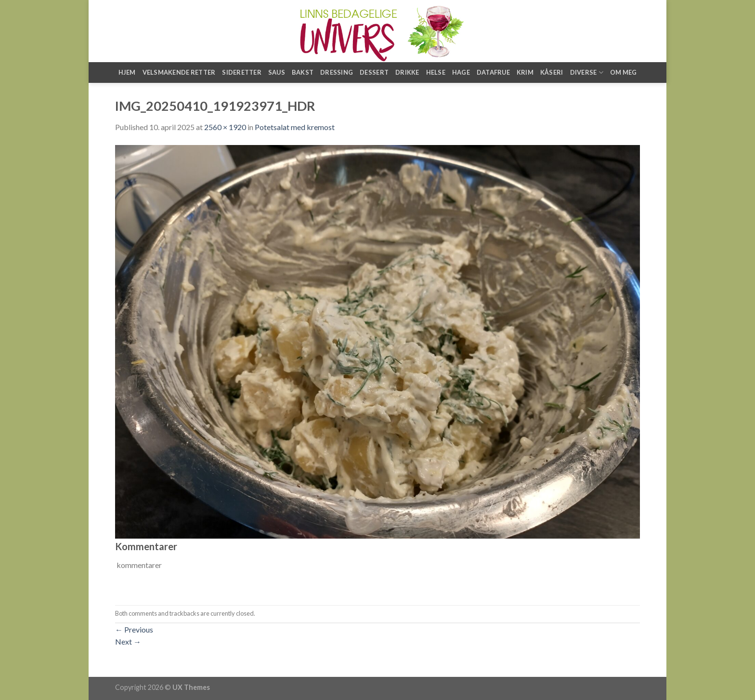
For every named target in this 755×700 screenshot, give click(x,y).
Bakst (303, 72)
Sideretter (242, 72)
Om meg (624, 72)
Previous (134, 629)
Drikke (407, 72)
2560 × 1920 (225, 127)
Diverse (587, 73)
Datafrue (493, 72)
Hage (461, 72)
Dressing (337, 72)
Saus (277, 72)
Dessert (374, 72)
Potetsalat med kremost (295, 127)
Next (128, 641)
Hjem (127, 72)
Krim (525, 72)
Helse (436, 72)
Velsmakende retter (179, 72)
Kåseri (552, 72)
